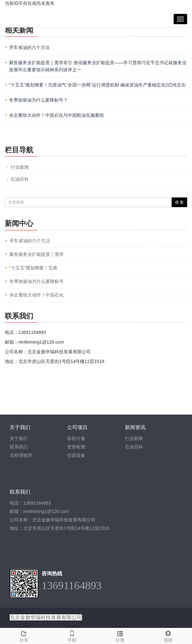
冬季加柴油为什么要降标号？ (38, 100)
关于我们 (19, 438)
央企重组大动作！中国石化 (36, 295)
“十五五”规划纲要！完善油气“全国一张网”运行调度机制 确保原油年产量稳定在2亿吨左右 (97, 85)
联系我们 (19, 447)
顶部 (168, 636)
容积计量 (76, 438)
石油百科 (20, 179)
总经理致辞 (21, 455)
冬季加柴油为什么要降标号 (36, 281)
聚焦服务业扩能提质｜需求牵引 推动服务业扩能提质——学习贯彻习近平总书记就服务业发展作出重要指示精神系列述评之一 (98, 66)
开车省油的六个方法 (29, 47)
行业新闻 (20, 167)
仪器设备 (76, 455)
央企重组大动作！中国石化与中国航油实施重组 (56, 115)
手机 (72, 636)
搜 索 (179, 202)
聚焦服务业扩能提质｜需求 (36, 254)
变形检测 (76, 447)
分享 (24, 636)
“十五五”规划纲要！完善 (33, 268)
